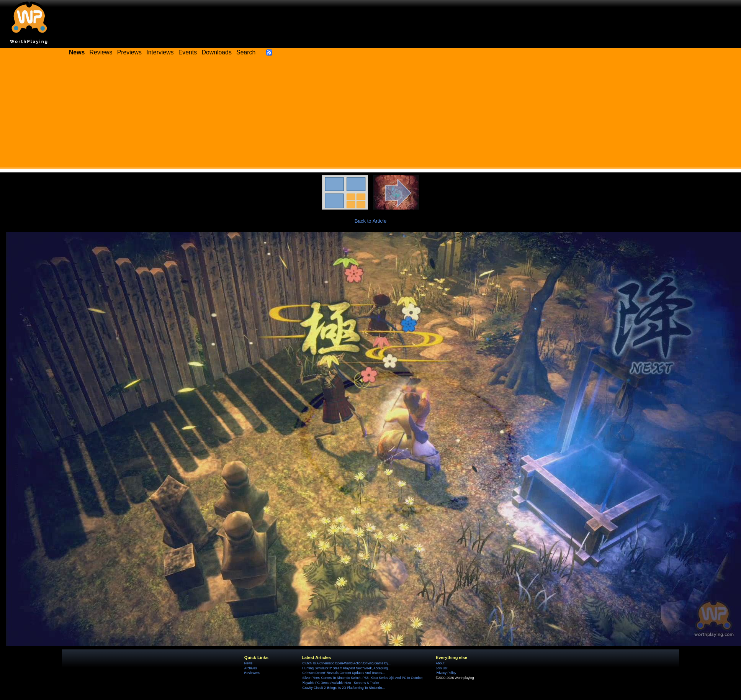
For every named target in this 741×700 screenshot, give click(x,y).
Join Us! (442, 668)
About (440, 663)
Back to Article (371, 221)
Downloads (217, 52)
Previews (129, 52)
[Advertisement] (371, 115)
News (248, 663)
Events (188, 52)
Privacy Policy (446, 673)
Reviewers (252, 673)
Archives (251, 668)
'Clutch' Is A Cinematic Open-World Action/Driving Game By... (346, 663)
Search (246, 52)
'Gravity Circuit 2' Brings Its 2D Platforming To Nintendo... (343, 688)
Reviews (101, 52)
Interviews (160, 52)
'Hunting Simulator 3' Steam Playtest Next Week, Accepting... (346, 668)
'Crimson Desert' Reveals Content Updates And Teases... (343, 673)
